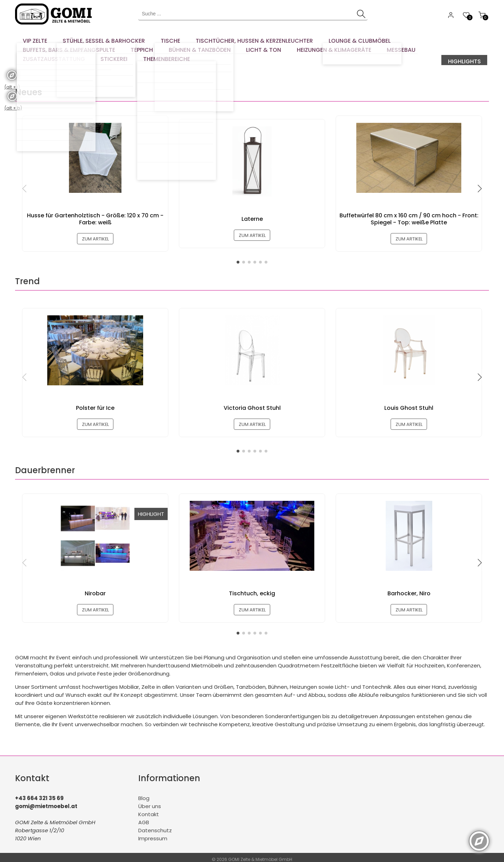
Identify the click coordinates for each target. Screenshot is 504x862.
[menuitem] (33, 38)
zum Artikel (95, 229)
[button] (479, 179)
